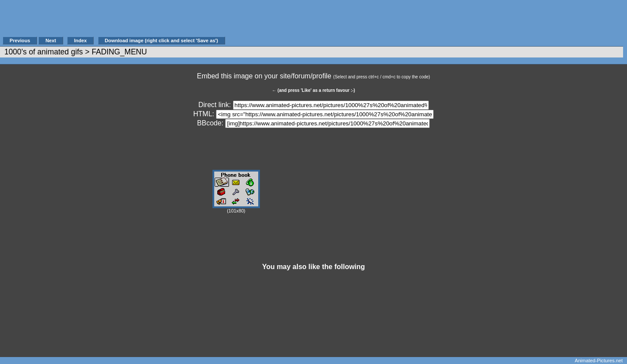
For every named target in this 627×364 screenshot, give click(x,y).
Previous (20, 40)
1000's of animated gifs (44, 52)
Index (80, 40)
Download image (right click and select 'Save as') (162, 40)
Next (51, 40)
